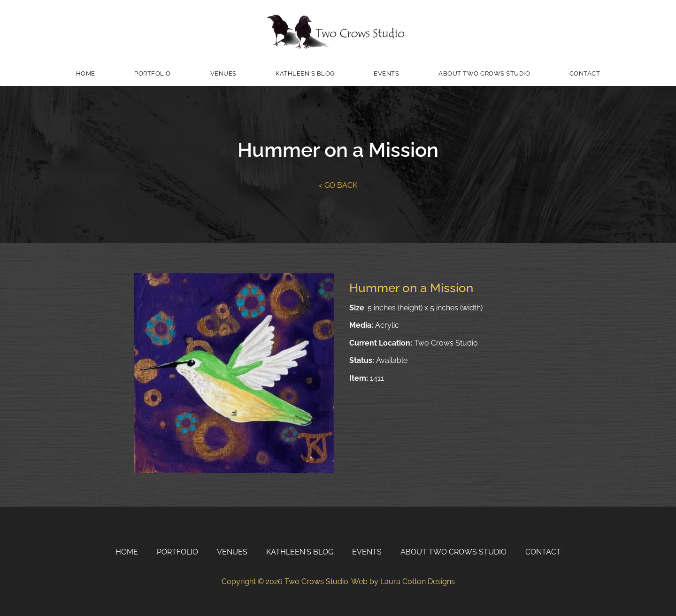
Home (86, 73)
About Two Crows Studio (484, 73)
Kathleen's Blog (305, 73)
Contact (585, 73)
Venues (223, 73)
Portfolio (153, 73)
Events (386, 73)
